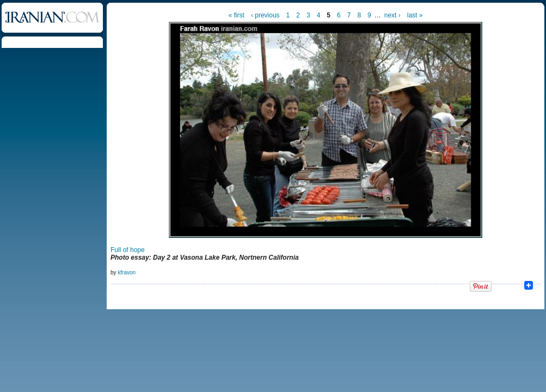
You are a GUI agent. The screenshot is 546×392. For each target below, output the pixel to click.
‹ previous (265, 15)
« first (237, 15)
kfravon (127, 272)
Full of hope (128, 250)
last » (415, 15)
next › (392, 15)
